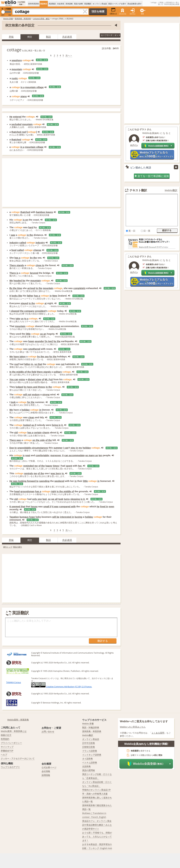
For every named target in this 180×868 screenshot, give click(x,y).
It (10, 296)
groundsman (27, 491)
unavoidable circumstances (33, 448)
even (112, 507)
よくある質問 (158, 733)
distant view (34, 379)
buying (78, 517)
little (28, 334)
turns (67, 499)
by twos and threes (34, 387)
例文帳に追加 (42, 60)
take (18, 319)
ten (100, 455)
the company (27, 311)
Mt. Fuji (49, 379)
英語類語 (52, 4)
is (24, 455)
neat (28, 455)
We (11, 281)
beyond (34, 273)
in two (49, 341)
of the (49, 440)
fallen (27, 364)
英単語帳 (69, 4)
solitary (58, 372)
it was (55, 507)
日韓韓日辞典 (89, 747)
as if (34, 425)
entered (17, 117)
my (80, 448)
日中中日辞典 (89, 743)
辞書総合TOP (7, 751)
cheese (37, 250)
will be (56, 517)
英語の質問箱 (89, 770)
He (11, 117)
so (49, 499)
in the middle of (65, 491)
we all (55, 499)
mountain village (34, 87)
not (63, 364)
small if (47, 507)
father (30, 296)
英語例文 (44, 4)
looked (27, 425)
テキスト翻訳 (138, 190)
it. (62, 425)
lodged (19, 387)
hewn (31, 341)
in (51, 296)
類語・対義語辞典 (91, 727)
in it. (83, 499)
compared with (67, 507)
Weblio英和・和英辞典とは (14, 731)
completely (80, 288)
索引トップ (8, 547)
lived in (104, 507)
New (55, 296)
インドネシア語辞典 (92, 755)
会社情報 (46, 771)
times (56, 466)
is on (26, 220)
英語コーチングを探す (117, 4)
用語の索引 (17, 547)
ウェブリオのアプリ (10, 767)
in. (63, 473)
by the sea (43, 357)
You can (14, 379)
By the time (16, 288)
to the (39, 288)
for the (53, 357)
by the (33, 258)
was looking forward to (26, 481)
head (17, 491)
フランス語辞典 (90, 751)
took (13, 402)
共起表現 (61, 4)
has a (17, 258)
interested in (67, 517)
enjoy (22, 379)
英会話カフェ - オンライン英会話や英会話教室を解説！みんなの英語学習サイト (97, 825)
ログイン (133, 13)
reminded (29, 466)
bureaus (24, 517)
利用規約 (5, 739)
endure (36, 395)
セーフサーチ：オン (110, 35)
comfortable (42, 455)
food (14, 250)
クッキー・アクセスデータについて (18, 758)
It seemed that (17, 507)
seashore (17, 60)
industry (14, 243)
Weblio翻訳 (171, 190)
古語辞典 (86, 766)
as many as (92, 455)
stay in (74, 448)
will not (27, 395)
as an (43, 334)
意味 (11, 37)
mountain (17, 69)
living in (56, 425)
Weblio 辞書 (8, 19)
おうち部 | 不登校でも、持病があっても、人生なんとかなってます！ (97, 837)
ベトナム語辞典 (90, 763)
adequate (55, 326)
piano (24, 96)
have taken (19, 357)
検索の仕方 (6, 735)
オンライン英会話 (100, 4)
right (53, 491)
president (40, 311)
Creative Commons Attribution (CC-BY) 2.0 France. (69, 687)
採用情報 (46, 775)
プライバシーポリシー (11, 743)
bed (45, 499)
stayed (24, 303)
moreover (56, 455)
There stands (17, 265)
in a (22, 87)
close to (40, 265)
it (63, 455)
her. (80, 466)
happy (49, 466)
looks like (17, 296)
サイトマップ (7, 747)
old (16, 433)
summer (58, 448)
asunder (39, 341)
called (23, 243)
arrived (31, 288)
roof (17, 364)
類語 (48, 37)
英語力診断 (78, 4)
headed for (19, 281)
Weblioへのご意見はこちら (133, 727)
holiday (26, 410)
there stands (44, 372)
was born (56, 473)
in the (30, 235)
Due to (13, 448)
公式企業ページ (49, 767)
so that (38, 364)
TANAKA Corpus (14, 682)
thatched (16, 140)
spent (69, 466)
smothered (34, 349)
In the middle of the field (23, 372)
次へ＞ (69, 55)
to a (26, 319)
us (22, 319)
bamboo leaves (45, 212)
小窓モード (113, 11)
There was (15, 440)
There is (14, 273)
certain (38, 433)
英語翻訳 (88, 4)
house (34, 507)
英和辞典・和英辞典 (23, 19)
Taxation (14, 517)
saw (13, 235)
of (43, 379)
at (46, 303)
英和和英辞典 (33, 4)
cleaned (15, 311)
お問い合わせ (48, 732)
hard (31, 227)
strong (46, 395)
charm (46, 433)
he (98, 507)
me (36, 466)
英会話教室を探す (135, 4)
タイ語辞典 (87, 759)
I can (66, 448)
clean (31, 417)
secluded (16, 124)
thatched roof (19, 132)
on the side (39, 440)
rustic (15, 78)
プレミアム (123, 13)
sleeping (75, 499)
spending (44, 481)
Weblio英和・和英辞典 (18, 720)
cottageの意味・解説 (41, 19)
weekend (59, 481)
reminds (28, 473)
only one (37, 499)
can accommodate (75, 455)
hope (32, 517)
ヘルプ (4, 755)
